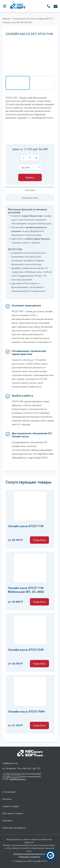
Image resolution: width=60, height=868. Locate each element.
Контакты (7, 821)
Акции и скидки (11, 806)
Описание (30, 190)
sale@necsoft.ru (18, 779)
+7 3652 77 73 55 (11, 776)
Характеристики (30, 198)
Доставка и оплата (13, 813)
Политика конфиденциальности (29, 854)
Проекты (7, 799)
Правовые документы (14, 828)
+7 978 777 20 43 (11, 774)
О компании (9, 792)
